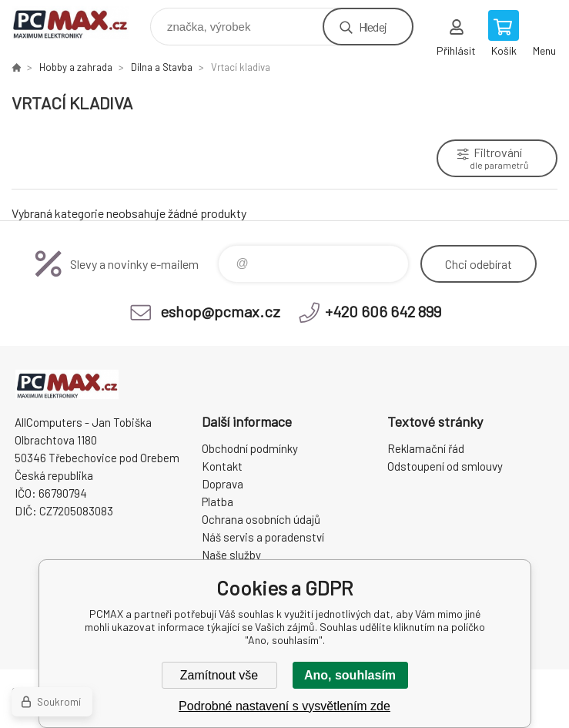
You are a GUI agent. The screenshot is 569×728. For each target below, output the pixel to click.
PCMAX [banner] (80, 23)
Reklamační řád (426, 448)
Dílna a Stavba (162, 67)
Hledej (373, 27)
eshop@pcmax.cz (220, 311)
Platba (218, 502)
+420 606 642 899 (383, 311)
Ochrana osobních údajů (261, 519)
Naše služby (231, 555)
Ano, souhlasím (350, 675)
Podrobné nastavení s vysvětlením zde (284, 706)
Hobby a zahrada (76, 67)
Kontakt (222, 466)
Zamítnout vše (219, 675)
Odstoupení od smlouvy (445, 466)
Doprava (223, 484)
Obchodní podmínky (250, 448)
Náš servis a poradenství (263, 537)
